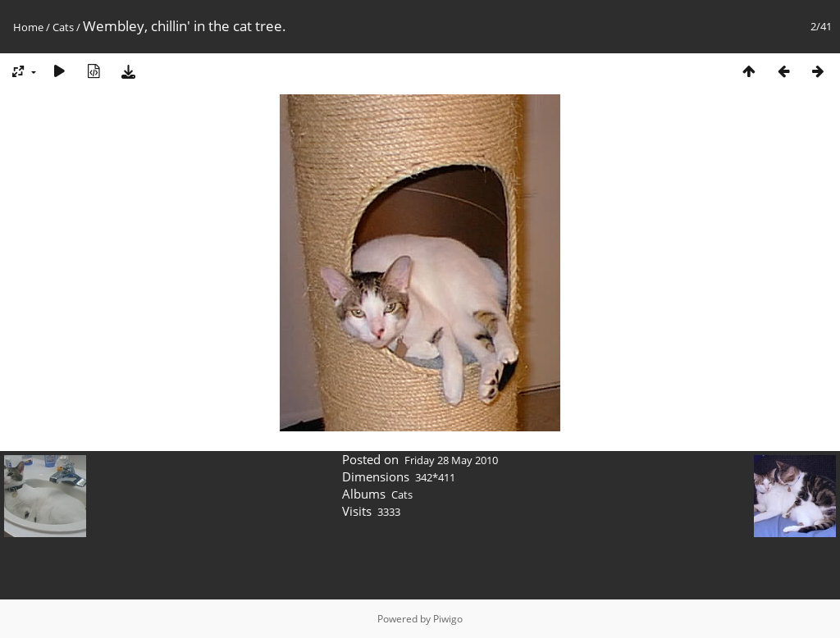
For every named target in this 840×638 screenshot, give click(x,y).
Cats (63, 27)
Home (28, 27)
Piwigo (448, 619)
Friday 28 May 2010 (451, 460)
